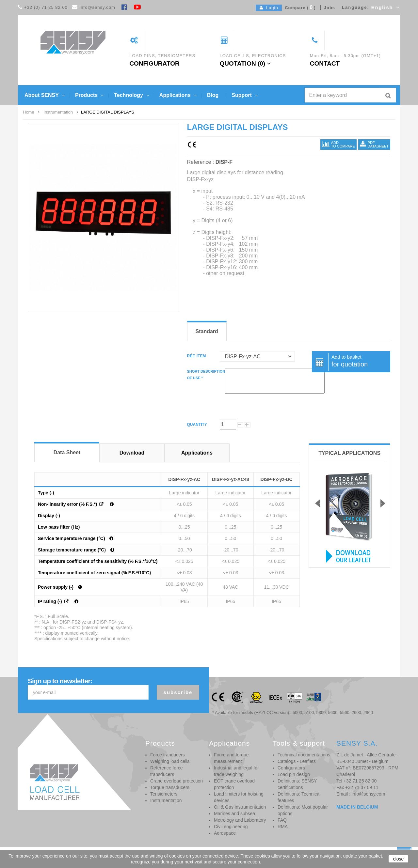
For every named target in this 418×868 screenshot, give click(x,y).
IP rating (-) (51, 601)
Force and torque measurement (231, 758)
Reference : (201, 162)
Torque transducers (170, 787)
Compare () (299, 8)
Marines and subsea (234, 814)
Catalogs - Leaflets (297, 761)
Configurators (291, 768)
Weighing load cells (170, 761)
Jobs (328, 8)
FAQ (282, 820)
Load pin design (294, 774)
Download (132, 453)
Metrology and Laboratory (240, 820)
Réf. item (197, 356)
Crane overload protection (177, 781)
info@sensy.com (97, 7)
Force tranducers (168, 755)
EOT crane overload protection (234, 784)
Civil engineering (231, 827)
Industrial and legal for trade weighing (236, 771)
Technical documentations (304, 755)
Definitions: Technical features (299, 797)
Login (269, 8)
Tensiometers (164, 794)
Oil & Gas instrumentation (240, 807)
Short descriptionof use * (206, 375)
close (399, 859)
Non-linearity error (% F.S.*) (68, 504)
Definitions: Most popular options (303, 810)
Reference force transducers (167, 771)
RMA (283, 827)
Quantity (197, 425)
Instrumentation (166, 800)
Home (29, 112)
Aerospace (225, 833)
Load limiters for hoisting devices (239, 797)
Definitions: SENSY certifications (297, 784)
